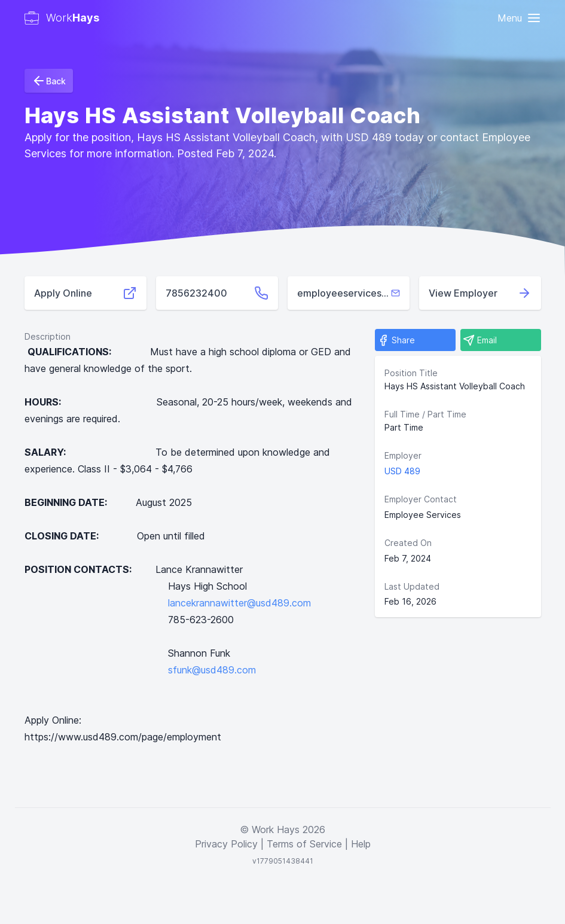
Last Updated (412, 586)
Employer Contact (421, 499)
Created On (408, 543)
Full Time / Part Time (425, 414)
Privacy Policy (226, 844)
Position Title (411, 373)
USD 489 (402, 471)
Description (48, 336)
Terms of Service (304, 844)
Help (361, 844)
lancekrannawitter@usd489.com (239, 603)
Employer (403, 455)
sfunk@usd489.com (212, 670)
